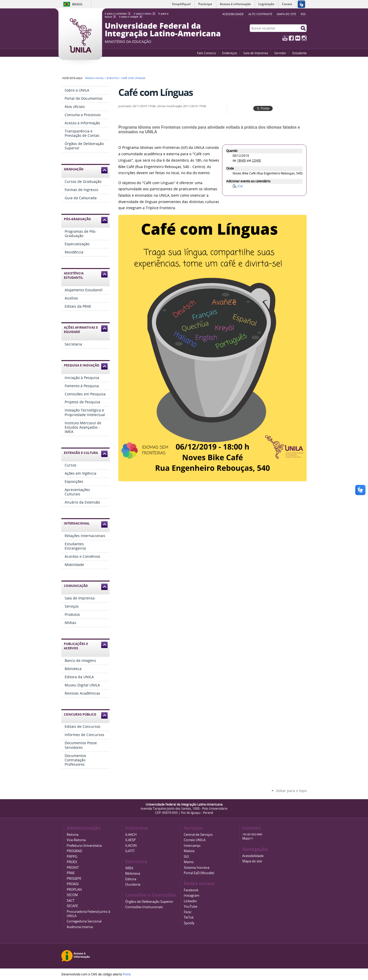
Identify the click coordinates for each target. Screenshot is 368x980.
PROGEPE (74, 879)
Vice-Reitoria (76, 840)
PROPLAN (74, 890)
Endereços (230, 53)
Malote (189, 851)
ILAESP (130, 840)
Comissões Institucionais (144, 907)
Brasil (77, 4)
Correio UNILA (195, 840)
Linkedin (190, 901)
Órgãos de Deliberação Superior (149, 902)
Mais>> (248, 838)
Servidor (280, 53)
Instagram (304, 38)
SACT (71, 901)
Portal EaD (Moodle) (199, 873)
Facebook (291, 38)
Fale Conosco (206, 53)
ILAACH (131, 835)
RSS (303, 14)
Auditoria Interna (80, 927)
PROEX (72, 862)
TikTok (189, 917)
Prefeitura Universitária (84, 846)
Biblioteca (133, 873)
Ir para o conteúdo (118, 14)
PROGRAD (74, 851)
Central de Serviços (198, 835)
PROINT (73, 868)
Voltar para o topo (291, 791)
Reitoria (73, 835)
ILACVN (131, 846)
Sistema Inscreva (197, 868)
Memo (189, 862)
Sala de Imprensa (256, 53)
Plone (127, 974)
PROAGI (73, 884)
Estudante (300, 53)
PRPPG (72, 857)
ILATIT (130, 851)
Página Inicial (94, 78)
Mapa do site (286, 14)
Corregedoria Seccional (84, 921)
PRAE (71, 873)
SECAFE (72, 906)
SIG (186, 857)
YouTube (285, 38)
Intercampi (192, 846)
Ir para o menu (145, 14)
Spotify (189, 923)
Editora (131, 879)
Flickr (298, 38)
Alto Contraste (260, 14)
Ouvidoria (133, 884)
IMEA (129, 868)
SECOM (72, 895)
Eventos (113, 78)
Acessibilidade (253, 856)
